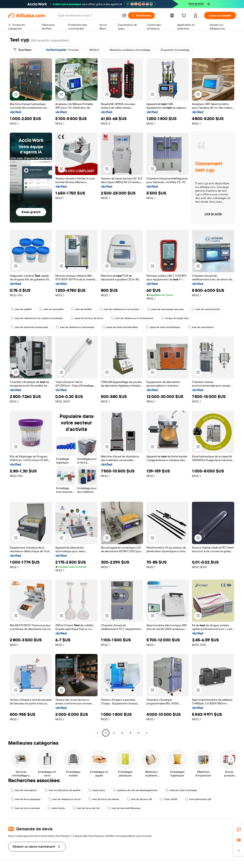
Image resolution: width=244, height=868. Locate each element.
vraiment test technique (181, 790)
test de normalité (51, 309)
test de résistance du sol (64, 799)
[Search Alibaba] (88, 15)
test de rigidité (21, 309)
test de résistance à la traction (119, 309)
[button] (124, 15)
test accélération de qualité (63, 790)
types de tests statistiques (163, 327)
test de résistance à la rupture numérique (37, 318)
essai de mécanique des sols (165, 309)
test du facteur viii (139, 799)
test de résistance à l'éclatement (132, 318)
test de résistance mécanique (75, 327)
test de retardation (201, 327)
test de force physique (26, 799)
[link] (239, 829)
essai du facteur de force (87, 318)
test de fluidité (82, 309)
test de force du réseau (104, 799)
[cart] (184, 16)
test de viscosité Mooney (124, 808)
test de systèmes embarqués (29, 327)
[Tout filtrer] (22, 50)
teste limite (56, 808)
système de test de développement (135, 790)
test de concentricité (206, 309)
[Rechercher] (141, 15)
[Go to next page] (146, 733)
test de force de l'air (86, 808)
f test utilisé (168, 799)
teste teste (97, 790)
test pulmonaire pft (198, 799)
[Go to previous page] (98, 733)
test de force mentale (25, 808)
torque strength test (175, 318)
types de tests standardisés (120, 327)
